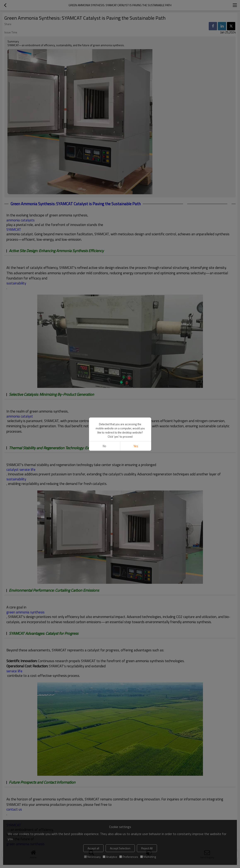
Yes (136, 446)
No (104, 446)
